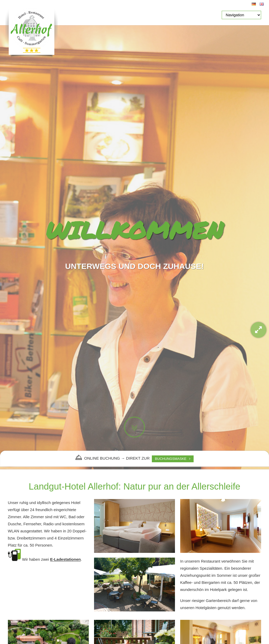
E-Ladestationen (66, 560)
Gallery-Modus (258, 330)
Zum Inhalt (134, 427)
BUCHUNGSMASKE (171, 459)
